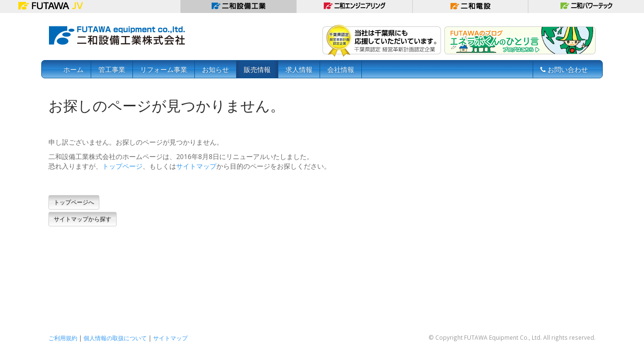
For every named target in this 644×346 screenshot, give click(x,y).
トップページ (122, 166)
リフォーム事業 (164, 69)
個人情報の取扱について (115, 338)
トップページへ (74, 202)
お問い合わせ (564, 69)
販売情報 (257, 69)
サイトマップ (196, 166)
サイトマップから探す (83, 219)
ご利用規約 (63, 338)
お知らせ (215, 69)
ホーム (73, 69)
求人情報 (299, 69)
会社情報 (341, 69)
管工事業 (112, 69)
